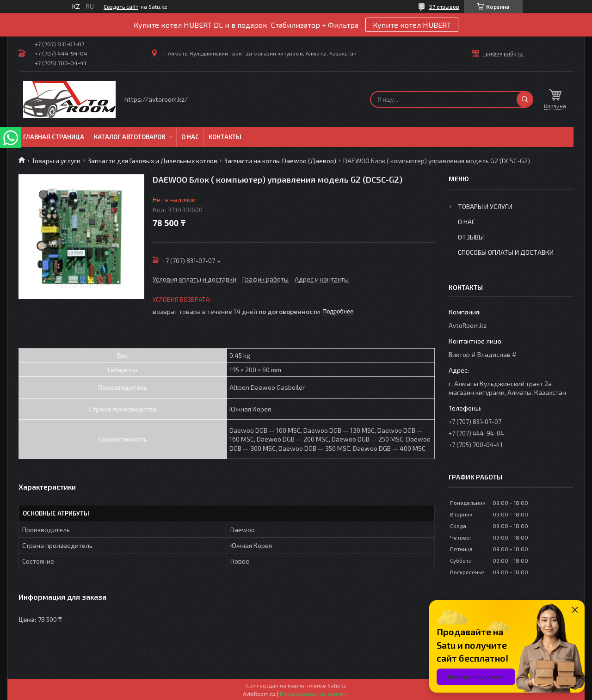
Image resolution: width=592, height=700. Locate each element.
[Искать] (525, 99)
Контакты (225, 137)
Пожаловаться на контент (314, 694)
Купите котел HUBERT (412, 25)
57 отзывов (444, 6)
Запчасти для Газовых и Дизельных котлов (152, 161)
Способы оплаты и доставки (506, 252)
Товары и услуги (56, 161)
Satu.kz (337, 685)
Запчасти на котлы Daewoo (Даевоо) (280, 161)
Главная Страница (54, 137)
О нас (190, 137)
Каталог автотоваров (129, 137)
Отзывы (471, 237)
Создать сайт (121, 6)
